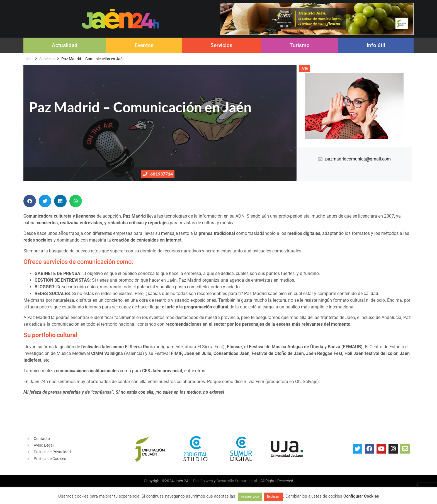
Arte (305, 68)
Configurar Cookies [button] (361, 496)
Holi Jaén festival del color (370, 353)
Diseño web (203, 481)
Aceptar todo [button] (250, 497)
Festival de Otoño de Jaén (278, 353)
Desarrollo (225, 481)
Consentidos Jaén (231, 353)
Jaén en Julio (198, 353)
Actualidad (65, 45)
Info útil (376, 45)
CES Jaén (152, 371)
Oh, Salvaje (306, 382)
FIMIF (176, 353)
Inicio (28, 59)
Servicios (221, 45)
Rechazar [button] (273, 497)
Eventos (144, 45)
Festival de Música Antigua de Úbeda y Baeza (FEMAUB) (306, 347)
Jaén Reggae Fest (324, 353)
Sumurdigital (246, 481)
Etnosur (234, 347)
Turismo (300, 45)
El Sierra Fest (210, 347)
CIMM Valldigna (107, 353)
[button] (30, 201)
